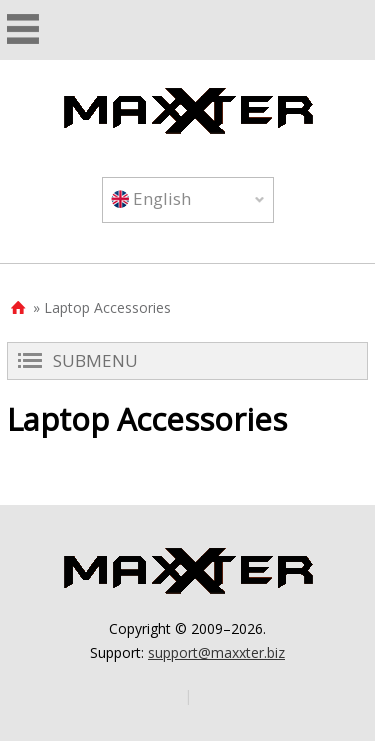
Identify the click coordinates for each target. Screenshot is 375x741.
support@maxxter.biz (216, 652)
